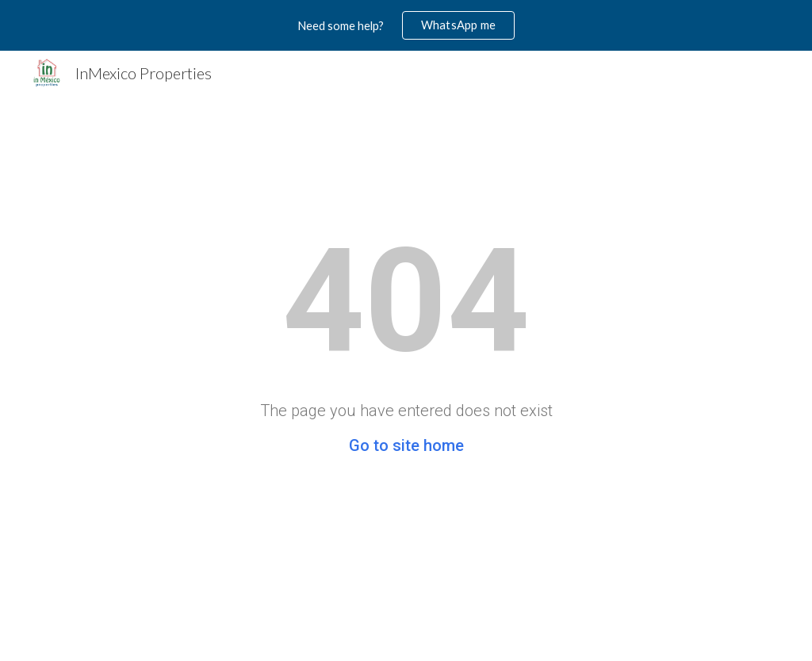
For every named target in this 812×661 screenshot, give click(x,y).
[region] (406, 25)
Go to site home (406, 445)
